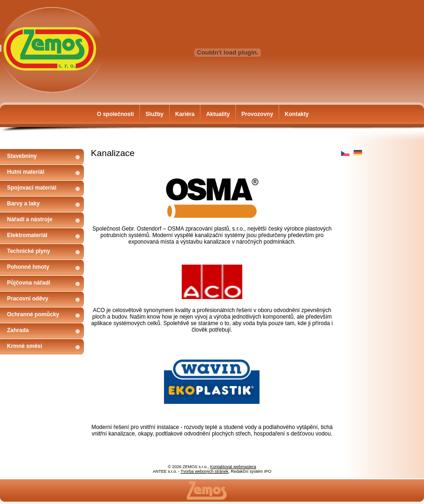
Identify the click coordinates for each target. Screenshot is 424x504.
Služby (154, 114)
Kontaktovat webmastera (233, 467)
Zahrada (18, 330)
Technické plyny (28, 251)
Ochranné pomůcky (33, 314)
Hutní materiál (26, 172)
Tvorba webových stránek (205, 471)
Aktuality (218, 114)
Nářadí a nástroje (30, 219)
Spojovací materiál (32, 188)
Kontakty (297, 114)
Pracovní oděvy (28, 299)
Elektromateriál (27, 235)
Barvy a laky (23, 204)
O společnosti (115, 114)
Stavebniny (22, 156)
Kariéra (185, 114)
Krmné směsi (24, 346)
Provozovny (257, 114)
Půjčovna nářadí (29, 283)
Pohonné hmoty (28, 267)
